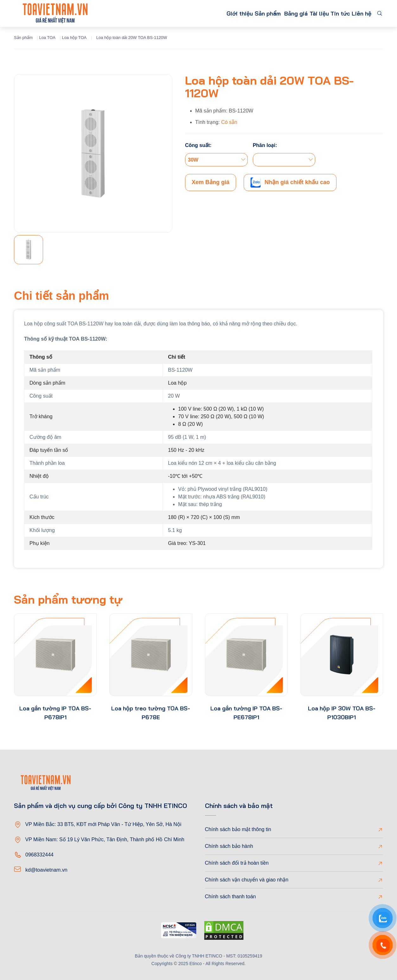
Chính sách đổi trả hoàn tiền (237, 863)
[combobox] (216, 160)
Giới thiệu (204, 13)
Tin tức (333, 13)
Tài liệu (306, 13)
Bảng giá (278, 13)
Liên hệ (359, 13)
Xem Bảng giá (211, 182)
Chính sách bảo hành (229, 846)
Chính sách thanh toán (231, 897)
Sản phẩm (238, 13)
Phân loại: (265, 145)
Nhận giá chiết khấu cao (290, 183)
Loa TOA (47, 38)
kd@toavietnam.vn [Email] (46, 870)
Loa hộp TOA (74, 38)
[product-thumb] (55, 655)
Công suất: (198, 145)
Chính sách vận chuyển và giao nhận (247, 880)
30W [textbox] (193, 160)
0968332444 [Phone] (39, 855)
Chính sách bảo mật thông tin (238, 829)
